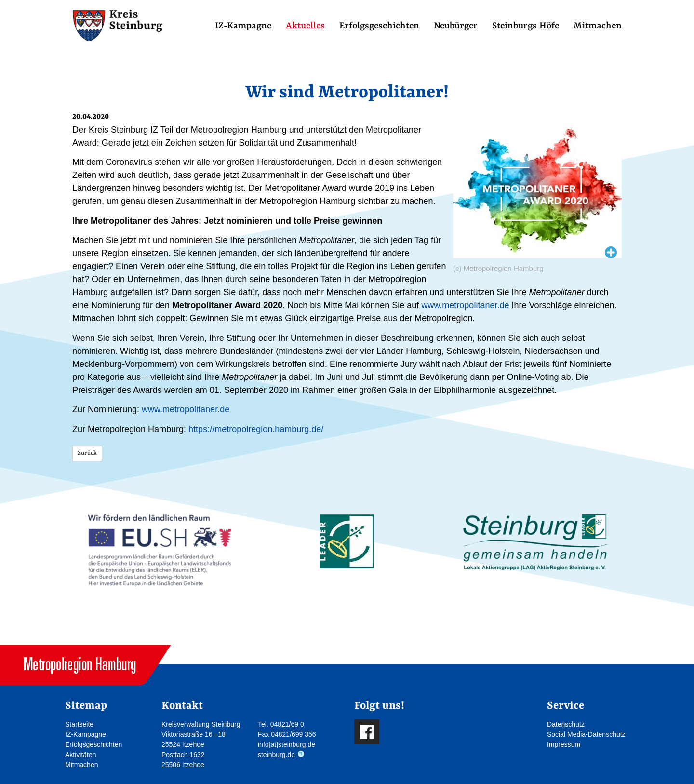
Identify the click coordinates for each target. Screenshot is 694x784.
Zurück (87, 453)
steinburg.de (276, 755)
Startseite (79, 724)
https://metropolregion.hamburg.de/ (256, 429)
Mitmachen (598, 26)
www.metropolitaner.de (465, 305)
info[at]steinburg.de (287, 744)
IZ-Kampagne (243, 26)
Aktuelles (305, 26)
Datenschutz (566, 724)
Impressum (564, 744)
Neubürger (456, 26)
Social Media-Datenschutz (586, 734)
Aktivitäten (81, 755)
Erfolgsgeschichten (379, 26)
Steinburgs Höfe (526, 26)
